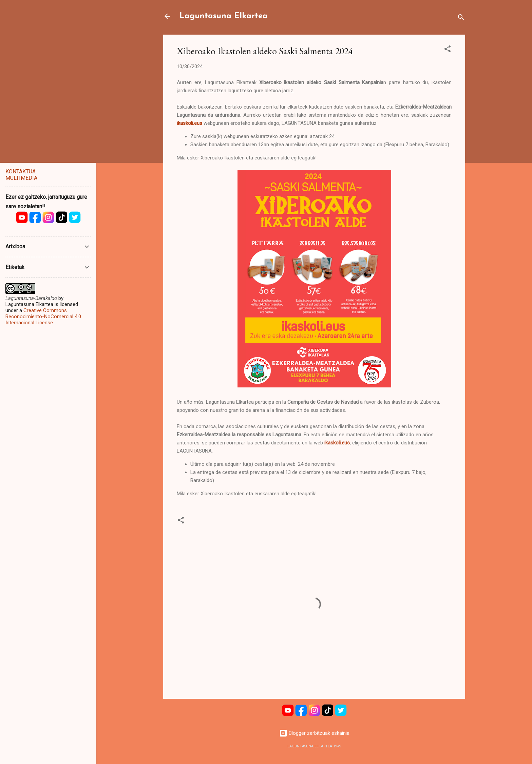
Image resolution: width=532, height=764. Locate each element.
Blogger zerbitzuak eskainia (314, 733)
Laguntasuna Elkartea (224, 16)
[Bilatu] (461, 18)
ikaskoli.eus (337, 443)
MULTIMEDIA (21, 178)
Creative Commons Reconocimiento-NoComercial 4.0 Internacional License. (43, 317)
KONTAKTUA (21, 171)
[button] (448, 50)
